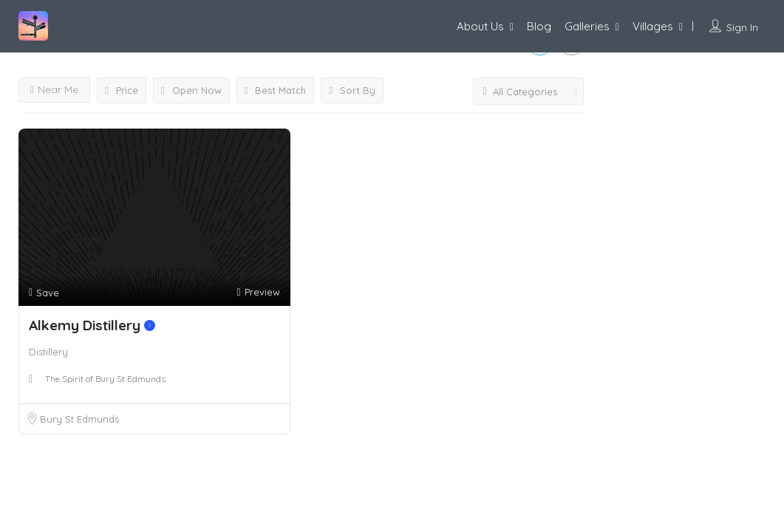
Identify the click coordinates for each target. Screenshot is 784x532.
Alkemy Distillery (92, 325)
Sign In (742, 27)
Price (122, 90)
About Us (480, 26)
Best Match (276, 90)
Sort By (352, 90)
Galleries (587, 26)
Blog (539, 26)
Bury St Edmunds (79, 419)
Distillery (48, 352)
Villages (653, 26)
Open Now (191, 90)
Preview (258, 292)
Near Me (54, 89)
